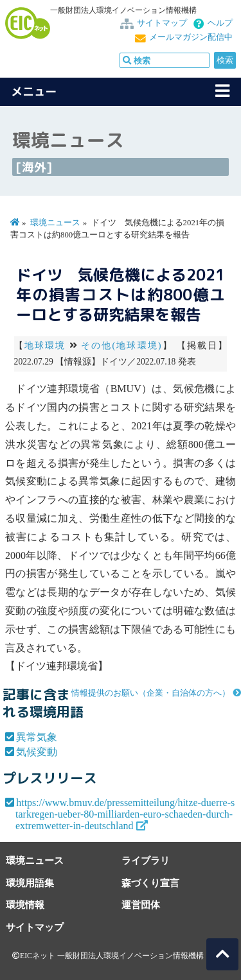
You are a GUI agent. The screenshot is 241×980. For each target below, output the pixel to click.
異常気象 (37, 737)
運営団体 (141, 905)
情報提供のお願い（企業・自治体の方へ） (151, 693)
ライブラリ (146, 860)
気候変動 (37, 752)
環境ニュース (55, 223)
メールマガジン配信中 (191, 37)
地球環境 (45, 346)
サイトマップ (162, 23)
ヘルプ (220, 23)
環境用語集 (30, 883)
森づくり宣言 (150, 883)
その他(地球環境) (121, 346)
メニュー (34, 91)
